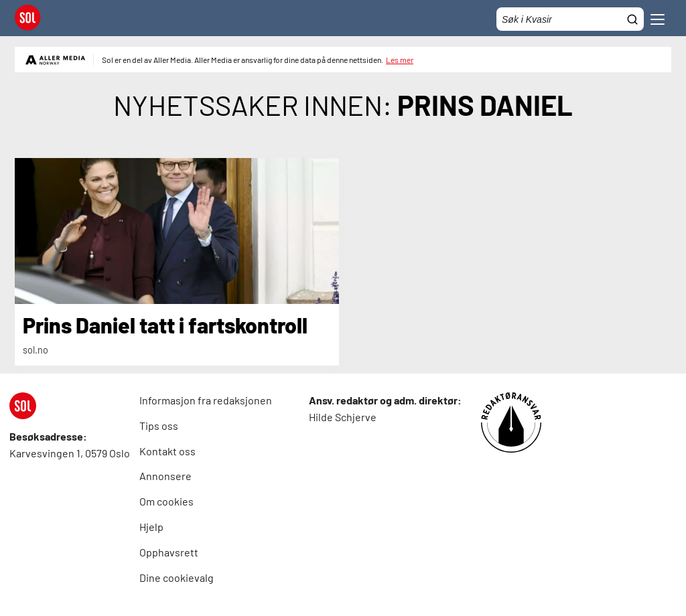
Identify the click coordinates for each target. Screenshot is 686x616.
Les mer (400, 60)
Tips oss (159, 426)
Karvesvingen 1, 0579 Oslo (70, 453)
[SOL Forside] (31, 19)
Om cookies (166, 501)
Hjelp (151, 527)
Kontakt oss (167, 451)
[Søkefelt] (570, 19)
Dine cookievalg (177, 577)
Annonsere (165, 476)
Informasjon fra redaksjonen (206, 400)
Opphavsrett (169, 552)
